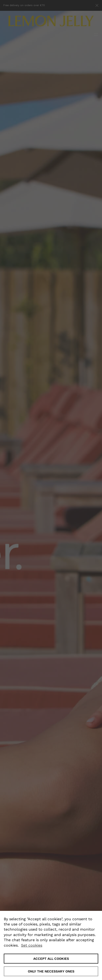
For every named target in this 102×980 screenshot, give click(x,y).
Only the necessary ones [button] (51, 971)
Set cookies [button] (32, 945)
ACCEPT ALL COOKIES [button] (51, 959)
